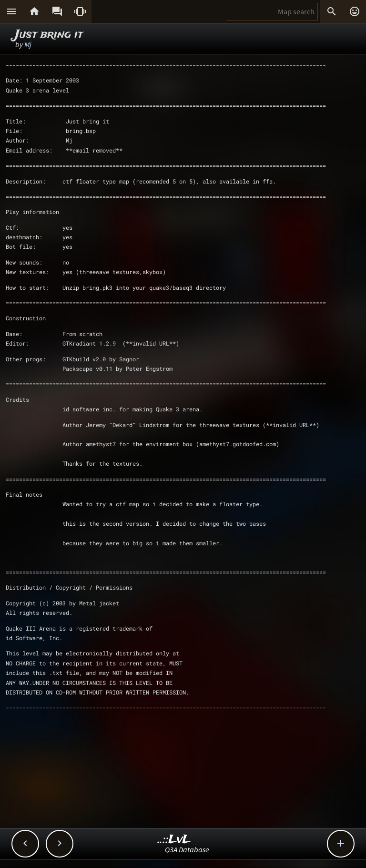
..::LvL (174, 840)
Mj (28, 44)
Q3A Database (187, 849)
